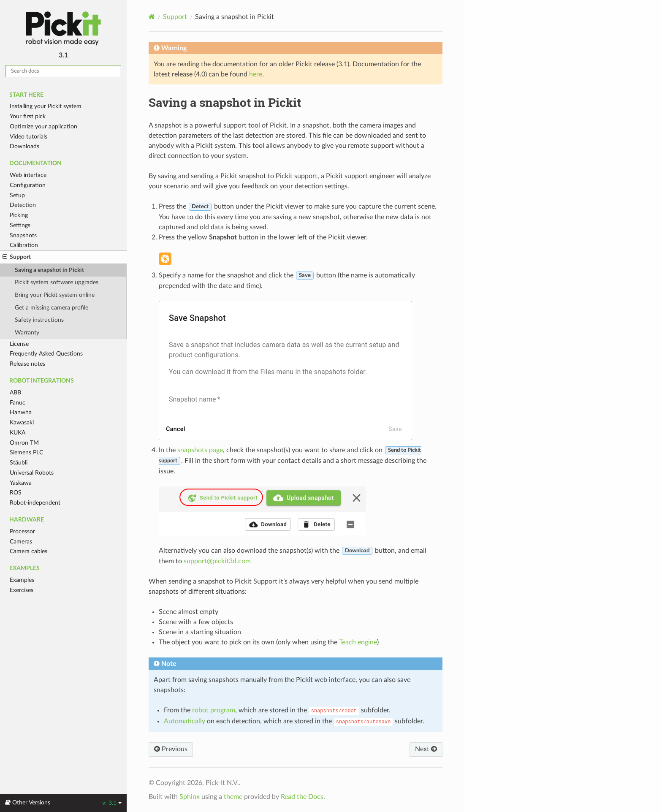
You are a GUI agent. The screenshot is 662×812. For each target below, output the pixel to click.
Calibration (24, 245)
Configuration (28, 185)
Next (426, 749)
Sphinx (190, 797)
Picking (19, 215)
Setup (17, 195)
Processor (22, 531)
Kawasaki (22, 422)
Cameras (21, 542)
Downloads (24, 146)
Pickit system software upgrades (57, 282)
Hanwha (21, 412)
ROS (16, 493)
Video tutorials (28, 137)
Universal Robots (32, 473)
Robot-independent (35, 503)
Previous (171, 749)
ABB (15, 392)
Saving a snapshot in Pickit (49, 270)
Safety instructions (39, 320)
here (256, 74)
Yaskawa (21, 483)
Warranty (27, 333)
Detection (23, 205)
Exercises (22, 590)
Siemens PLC (26, 452)
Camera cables (28, 551)
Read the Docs (302, 797)
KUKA (18, 433)
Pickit (63, 29)
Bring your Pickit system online (55, 295)
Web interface (28, 175)
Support (17, 257)
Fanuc (18, 403)
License (19, 344)
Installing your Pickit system (46, 106)
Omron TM (24, 443)
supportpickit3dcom (217, 561)
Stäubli (19, 463)
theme (233, 797)
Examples (22, 580)
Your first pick (28, 116)
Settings (20, 225)
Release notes (27, 364)
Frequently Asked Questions (46, 354)
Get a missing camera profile (52, 308)
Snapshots (23, 235)
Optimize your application (43, 126)
